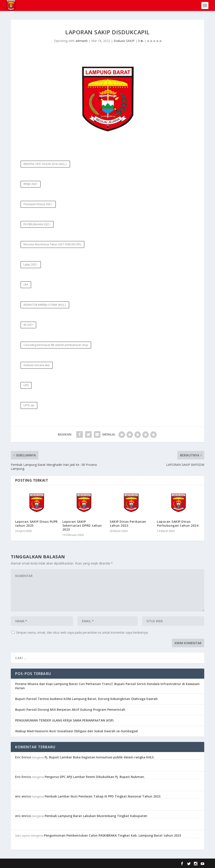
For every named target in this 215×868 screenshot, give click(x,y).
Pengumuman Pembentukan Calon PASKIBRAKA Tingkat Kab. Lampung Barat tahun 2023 (112, 835)
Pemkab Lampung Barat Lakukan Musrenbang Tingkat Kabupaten (96, 816)
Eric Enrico (23, 757)
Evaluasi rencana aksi (37, 365)
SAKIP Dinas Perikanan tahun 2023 (128, 524)
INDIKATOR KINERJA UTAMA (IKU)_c (45, 305)
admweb (82, 41)
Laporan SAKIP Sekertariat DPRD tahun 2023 (82, 525)
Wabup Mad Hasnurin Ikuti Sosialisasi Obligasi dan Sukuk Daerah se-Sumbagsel (77, 731)
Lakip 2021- (31, 265)
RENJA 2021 (31, 184)
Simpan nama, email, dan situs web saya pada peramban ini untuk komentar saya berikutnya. (82, 632)
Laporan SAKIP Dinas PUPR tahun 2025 (36, 524)
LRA (26, 285)
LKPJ (26, 385)
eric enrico (23, 796)
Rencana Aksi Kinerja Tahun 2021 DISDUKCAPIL (52, 244)
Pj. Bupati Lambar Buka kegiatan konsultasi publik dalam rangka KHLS (99, 757)
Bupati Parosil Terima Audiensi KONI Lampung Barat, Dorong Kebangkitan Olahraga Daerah (86, 699)
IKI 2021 (28, 325)
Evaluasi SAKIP (124, 41)
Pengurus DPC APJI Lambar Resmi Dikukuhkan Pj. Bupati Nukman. (95, 777)
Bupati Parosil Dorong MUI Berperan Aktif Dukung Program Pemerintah (70, 710)
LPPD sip (29, 405)
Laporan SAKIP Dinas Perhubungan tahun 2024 (178, 524)
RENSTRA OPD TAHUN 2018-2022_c (45, 164)
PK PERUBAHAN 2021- (37, 224)
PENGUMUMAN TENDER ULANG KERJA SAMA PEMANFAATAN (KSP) (64, 720)
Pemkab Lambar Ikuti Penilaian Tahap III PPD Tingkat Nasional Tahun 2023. (103, 796)
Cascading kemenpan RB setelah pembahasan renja (56, 345)
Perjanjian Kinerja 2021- (38, 204)
